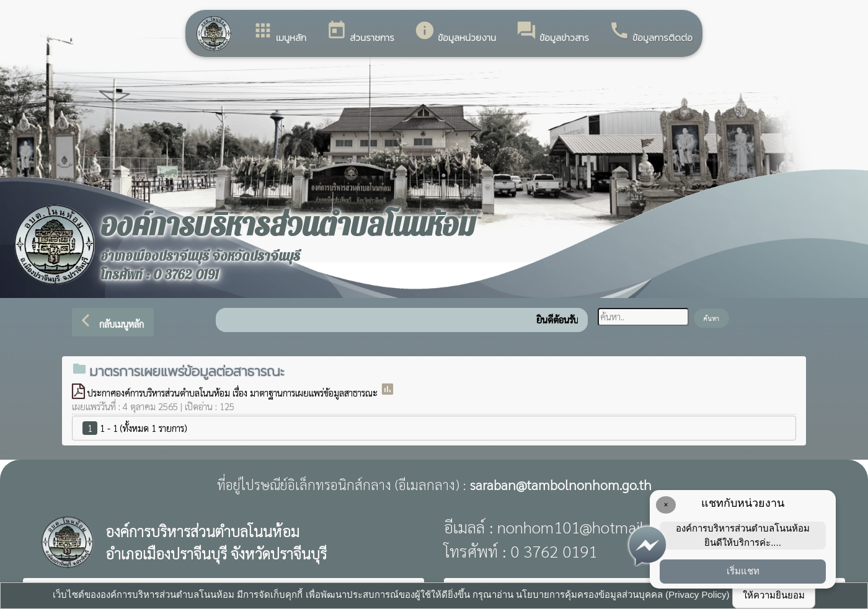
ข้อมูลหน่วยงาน (455, 32)
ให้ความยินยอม (774, 595)
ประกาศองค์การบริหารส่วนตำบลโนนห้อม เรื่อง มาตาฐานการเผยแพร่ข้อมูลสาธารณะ (234, 392)
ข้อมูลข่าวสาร (552, 32)
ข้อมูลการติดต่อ (651, 32)
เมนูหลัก (279, 32)
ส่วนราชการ (360, 32)
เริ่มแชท (743, 571)
